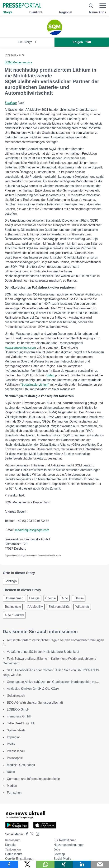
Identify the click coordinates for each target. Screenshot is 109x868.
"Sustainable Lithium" (35, 385)
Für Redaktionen (65, 840)
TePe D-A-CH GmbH (21, 723)
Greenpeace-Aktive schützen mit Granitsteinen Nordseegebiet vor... (53, 682)
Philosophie (15, 758)
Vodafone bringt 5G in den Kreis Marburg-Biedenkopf (43, 652)
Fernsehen (14, 793)
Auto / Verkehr (14, 615)
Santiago (11, 103)
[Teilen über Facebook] (9, 864)
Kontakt (10, 845)
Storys (8, 12)
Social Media (62, 859)
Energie (34, 598)
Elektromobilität (59, 607)
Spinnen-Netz (16, 730)
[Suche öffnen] (91, 6)
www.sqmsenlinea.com (20, 348)
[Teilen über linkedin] (82, 864)
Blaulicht (36, 12)
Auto (65, 598)
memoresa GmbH (19, 716)
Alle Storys (27, 42)
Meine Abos (98, 12)
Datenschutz (14, 854)
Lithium (79, 598)
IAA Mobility (35, 607)
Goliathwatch (16, 696)
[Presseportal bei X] (31, 834)
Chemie (51, 598)
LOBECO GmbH (18, 709)
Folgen (82, 42)
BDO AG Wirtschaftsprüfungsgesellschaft (35, 703)
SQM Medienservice (18, 62)
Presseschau (16, 751)
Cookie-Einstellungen (20, 859)
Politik (11, 744)
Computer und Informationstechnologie (33, 779)
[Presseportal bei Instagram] (36, 834)
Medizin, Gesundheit (21, 765)
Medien (12, 786)
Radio (11, 772)
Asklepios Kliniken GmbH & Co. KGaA (33, 689)
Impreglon (14, 737)
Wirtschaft (82, 607)
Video (51, 375)
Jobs (57, 849)
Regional (66, 12)
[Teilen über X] (27, 864)
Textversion (13, 849)
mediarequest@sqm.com (32, 530)
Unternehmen (14, 598)
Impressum (13, 840)
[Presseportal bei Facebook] (26, 834)
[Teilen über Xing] (64, 864)
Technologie (13, 607)
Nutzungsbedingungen (69, 845)
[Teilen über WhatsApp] (45, 864)
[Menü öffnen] (103, 6)
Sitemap (59, 854)
